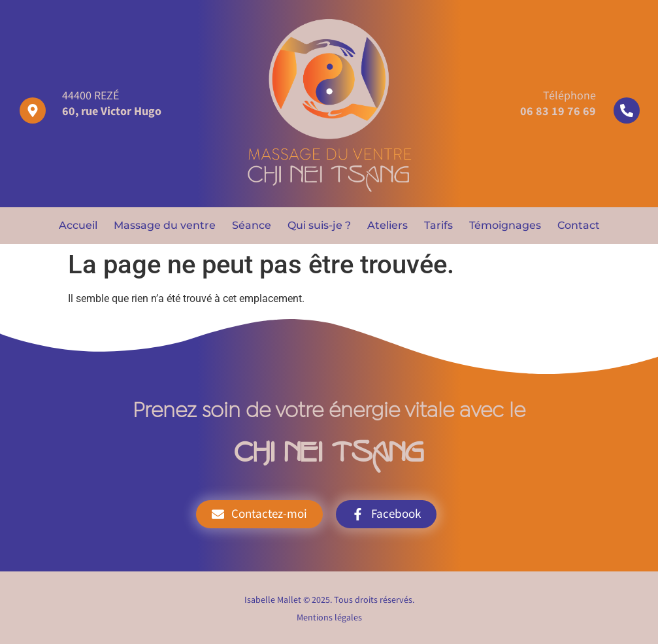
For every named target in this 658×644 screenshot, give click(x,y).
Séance (252, 225)
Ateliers (387, 225)
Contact (579, 225)
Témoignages (505, 225)
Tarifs (438, 225)
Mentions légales (329, 618)
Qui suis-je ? (319, 225)
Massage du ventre (165, 225)
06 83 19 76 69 (558, 111)
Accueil (78, 225)
